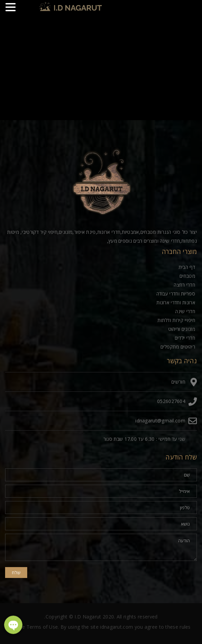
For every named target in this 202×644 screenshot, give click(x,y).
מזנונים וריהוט (182, 329)
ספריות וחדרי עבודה (176, 294)
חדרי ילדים (185, 338)
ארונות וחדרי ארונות (176, 302)
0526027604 (171, 401)
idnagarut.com (116, 627)
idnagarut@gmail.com (160, 421)
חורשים (178, 382)
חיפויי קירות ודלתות (176, 320)
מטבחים (187, 276)
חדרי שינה (185, 311)
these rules (178, 627)
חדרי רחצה (184, 285)
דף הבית (187, 267)
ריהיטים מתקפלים (178, 347)
